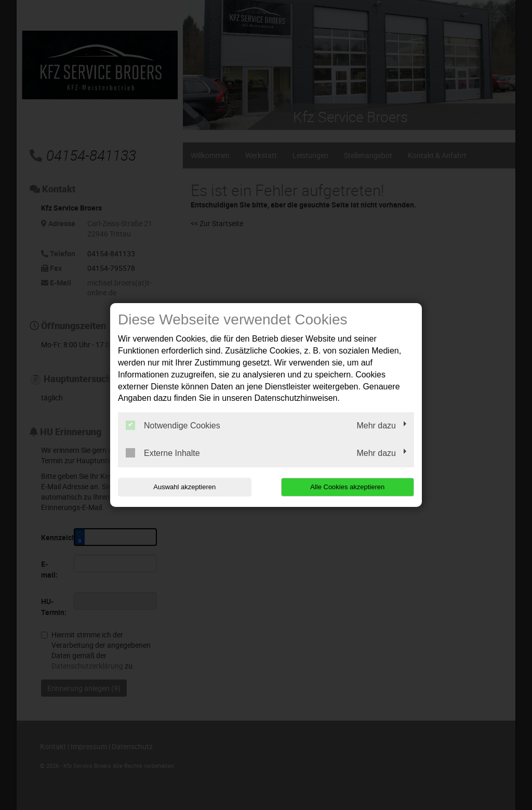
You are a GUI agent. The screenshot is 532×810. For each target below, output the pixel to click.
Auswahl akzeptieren (184, 487)
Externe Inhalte (163, 453)
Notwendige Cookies (173, 425)
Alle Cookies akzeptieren (347, 487)
